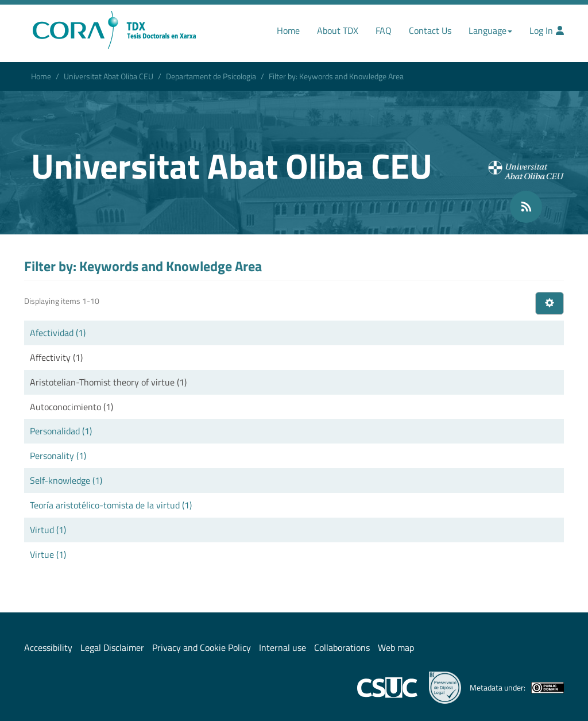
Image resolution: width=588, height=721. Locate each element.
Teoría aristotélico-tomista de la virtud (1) (111, 505)
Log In (547, 30)
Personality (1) (58, 456)
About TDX (338, 30)
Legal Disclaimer (112, 647)
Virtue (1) (48, 554)
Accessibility (48, 647)
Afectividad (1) (58, 333)
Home (288, 30)
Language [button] (490, 30)
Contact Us (430, 30)
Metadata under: (517, 688)
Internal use (283, 647)
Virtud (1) (48, 530)
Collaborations (342, 647)
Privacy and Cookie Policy (202, 647)
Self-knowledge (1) (66, 480)
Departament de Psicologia (211, 76)
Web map (396, 647)
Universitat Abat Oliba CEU (109, 76)
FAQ (384, 30)
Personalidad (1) (61, 431)
